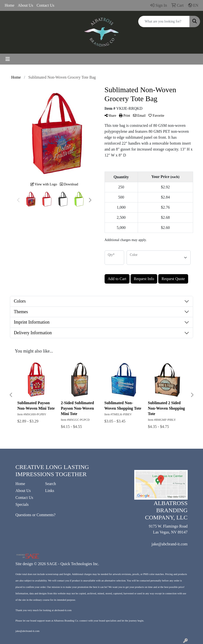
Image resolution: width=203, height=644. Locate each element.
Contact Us (45, 5)
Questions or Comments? (36, 515)
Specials (22, 504)
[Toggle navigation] (8, 59)
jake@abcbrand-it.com (170, 544)
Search (51, 484)
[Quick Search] (164, 22)
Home (10, 5)
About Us (25, 5)
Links (50, 491)
